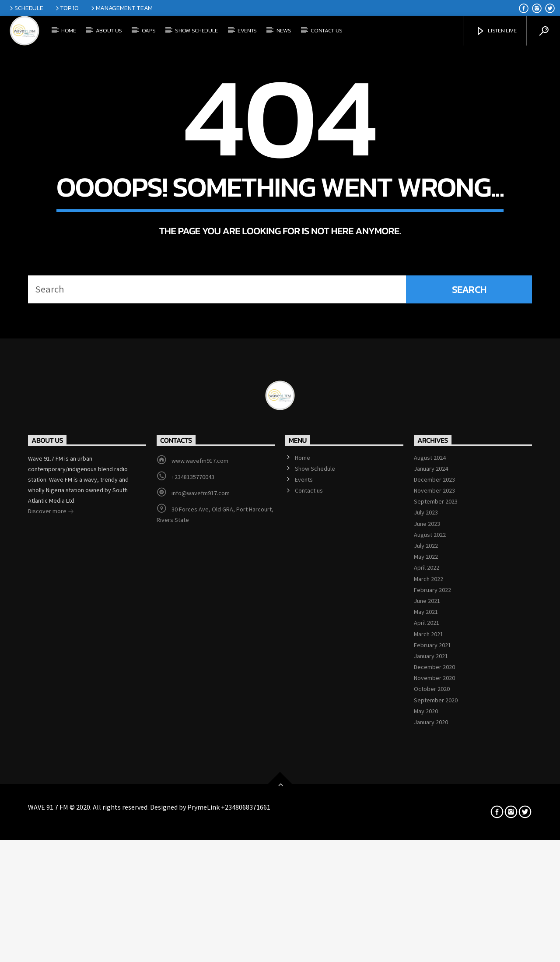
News (284, 30)
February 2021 (432, 886)
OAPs (149, 30)
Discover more (51, 753)
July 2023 (426, 754)
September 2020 (436, 941)
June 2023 (427, 765)
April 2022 (427, 809)
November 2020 (434, 919)
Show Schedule (196, 30)
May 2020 (426, 952)
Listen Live (496, 31)
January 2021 (431, 897)
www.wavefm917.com (200, 702)
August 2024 (430, 699)
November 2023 (434, 732)
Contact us (327, 30)
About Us (109, 30)
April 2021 (427, 864)
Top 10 (66, 8)
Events (247, 30)
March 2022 (429, 820)
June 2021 (427, 842)
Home (69, 30)
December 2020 (434, 908)
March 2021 (429, 875)
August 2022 (430, 776)
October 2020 (432, 930)
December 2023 (434, 721)
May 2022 (426, 798)
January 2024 (431, 710)
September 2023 (436, 743)
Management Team (121, 8)
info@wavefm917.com (201, 734)
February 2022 (432, 831)
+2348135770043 (193, 718)
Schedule (26, 8)
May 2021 (426, 853)
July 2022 (426, 787)
